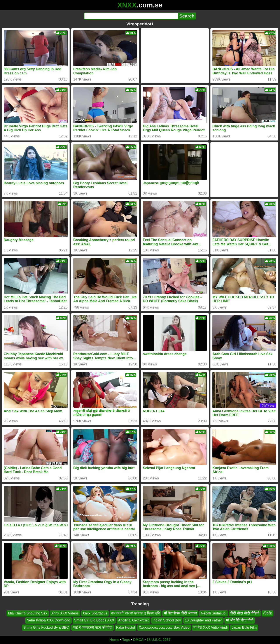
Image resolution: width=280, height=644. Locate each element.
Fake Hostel (125, 627)
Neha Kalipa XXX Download (48, 620)
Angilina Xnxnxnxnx (133, 620)
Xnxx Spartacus (95, 613)
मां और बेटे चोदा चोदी (240, 620)
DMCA (138, 640)
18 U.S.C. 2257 (158, 640)
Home (114, 640)
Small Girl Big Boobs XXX (94, 620)
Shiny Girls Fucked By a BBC (46, 627)
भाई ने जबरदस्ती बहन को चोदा (93, 627)
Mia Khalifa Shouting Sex (28, 613)
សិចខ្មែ (268, 613)
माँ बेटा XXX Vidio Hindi (211, 627)
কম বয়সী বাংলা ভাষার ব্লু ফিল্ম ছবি (136, 613)
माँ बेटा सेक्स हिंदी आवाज (180, 613)
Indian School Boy (167, 620)
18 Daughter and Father (203, 620)
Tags (126, 640)
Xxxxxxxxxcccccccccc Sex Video (164, 627)
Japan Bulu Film (244, 627)
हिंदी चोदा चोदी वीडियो (245, 613)
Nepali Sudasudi (214, 613)
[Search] (131, 16)
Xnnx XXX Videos (65, 613)
